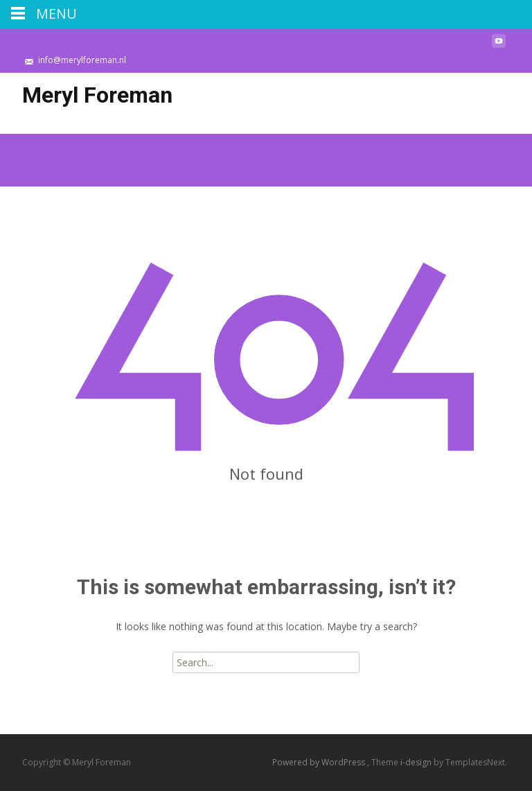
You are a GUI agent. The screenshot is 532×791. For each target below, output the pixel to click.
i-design (417, 762)
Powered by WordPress (320, 762)
